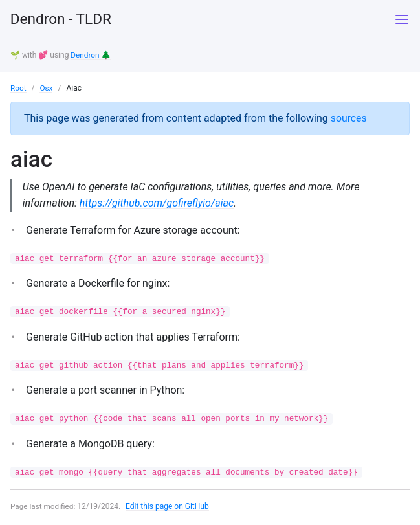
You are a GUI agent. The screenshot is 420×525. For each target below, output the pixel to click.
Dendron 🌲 (91, 55)
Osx (47, 87)
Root (18, 87)
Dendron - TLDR (64, 19)
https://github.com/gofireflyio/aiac (157, 203)
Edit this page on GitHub (169, 508)
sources (349, 117)
